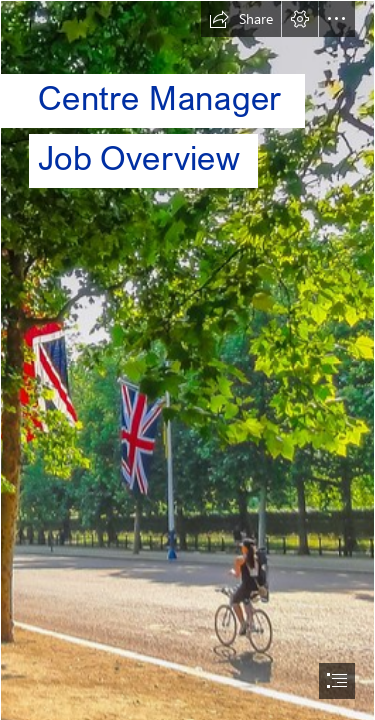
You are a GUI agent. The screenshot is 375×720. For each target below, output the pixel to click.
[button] (241, 19)
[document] (187, 360)
